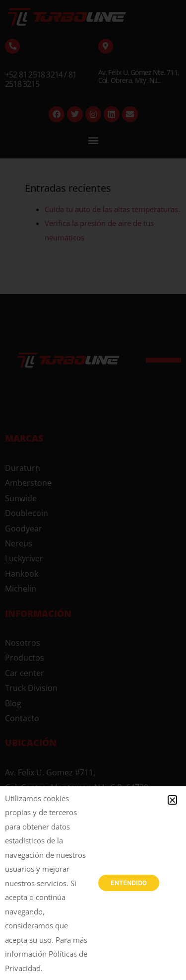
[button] (172, 800)
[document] (93, 490)
